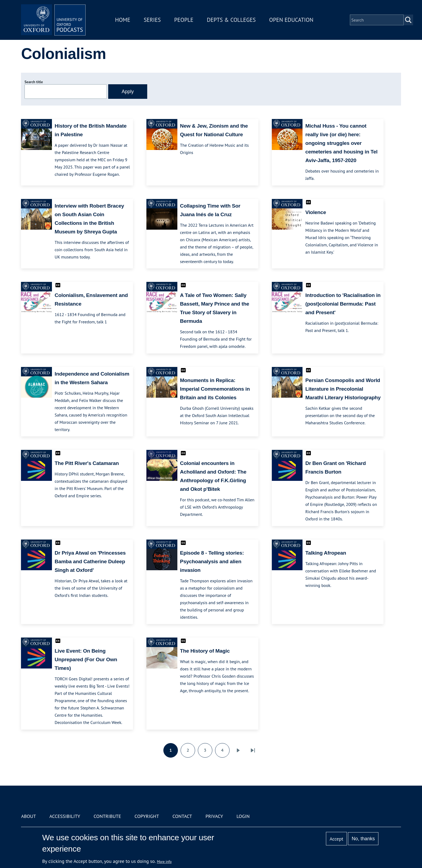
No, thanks (363, 839)
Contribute (107, 816)
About (28, 816)
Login (243, 816)
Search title (34, 82)
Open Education (291, 20)
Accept (337, 839)
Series (152, 20)
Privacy (214, 816)
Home (123, 20)
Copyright (147, 816)
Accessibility (65, 816)
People (184, 20)
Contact (182, 816)
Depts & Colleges (231, 20)
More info (164, 862)
